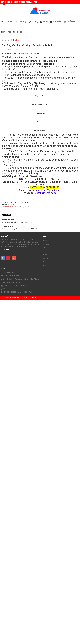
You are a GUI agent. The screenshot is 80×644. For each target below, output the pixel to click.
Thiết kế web (26, 642)
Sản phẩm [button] (57, 22)
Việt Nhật (18, 642)
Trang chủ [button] (9, 22)
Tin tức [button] (7, 32)
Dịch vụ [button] (35, 22)
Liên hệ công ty (6, 613)
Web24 (35, 642)
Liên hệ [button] (19, 32)
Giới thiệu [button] (23, 22)
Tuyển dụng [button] (72, 22)
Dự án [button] (46, 22)
